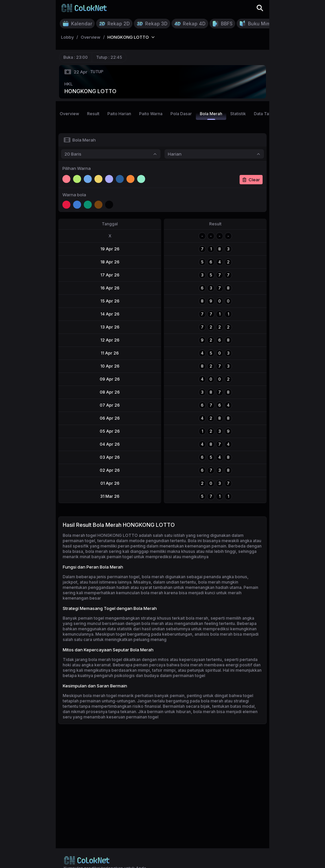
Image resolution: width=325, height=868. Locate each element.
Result (93, 114)
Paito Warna (151, 114)
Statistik (238, 114)
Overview (69, 114)
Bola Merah (211, 116)
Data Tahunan (267, 114)
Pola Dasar (181, 114)
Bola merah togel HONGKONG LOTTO (100, 535)
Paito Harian (119, 114)
